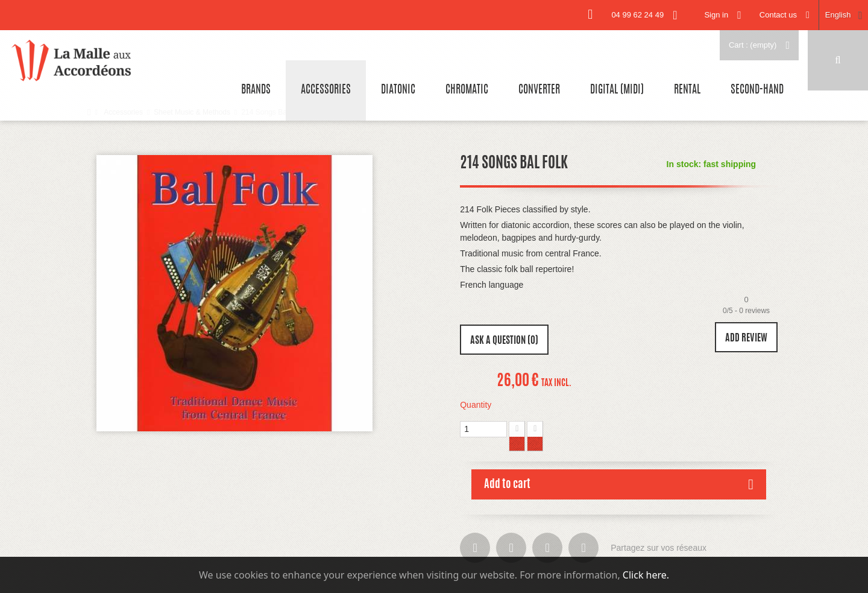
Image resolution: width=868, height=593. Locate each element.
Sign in (716, 15)
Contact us (778, 15)
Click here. (646, 575)
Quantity (476, 405)
